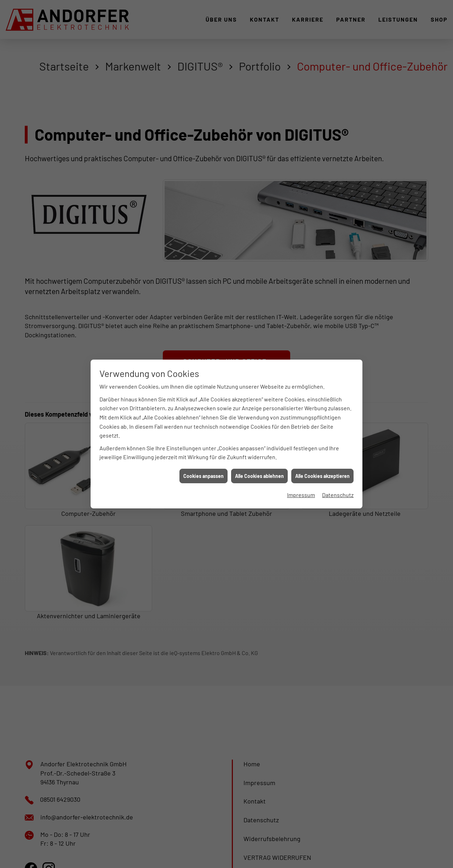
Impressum (301, 478)
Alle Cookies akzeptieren (322, 459)
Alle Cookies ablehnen (259, 459)
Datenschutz (338, 478)
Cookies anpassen (203, 459)
